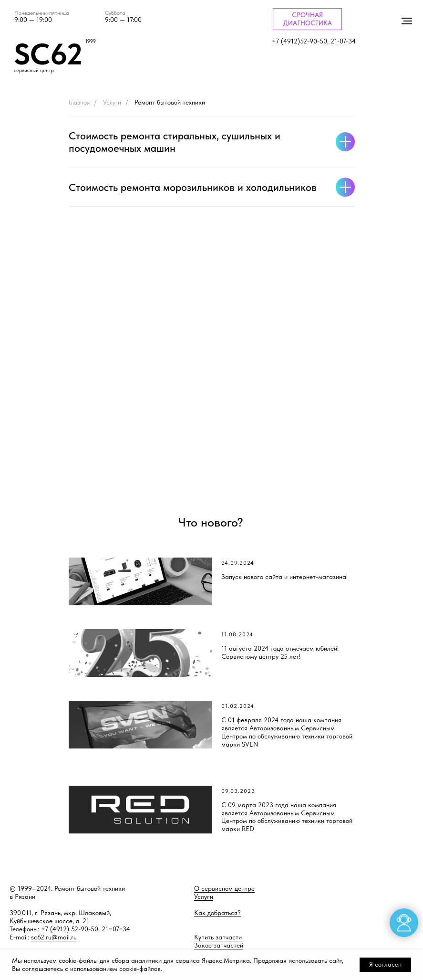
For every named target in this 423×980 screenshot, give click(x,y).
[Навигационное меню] (407, 21)
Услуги (112, 102)
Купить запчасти (218, 937)
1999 (91, 41)
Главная (79, 102)
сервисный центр (34, 70)
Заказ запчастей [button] (219, 945)
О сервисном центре (224, 888)
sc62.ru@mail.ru (54, 937)
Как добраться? (217, 913)
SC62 (48, 54)
